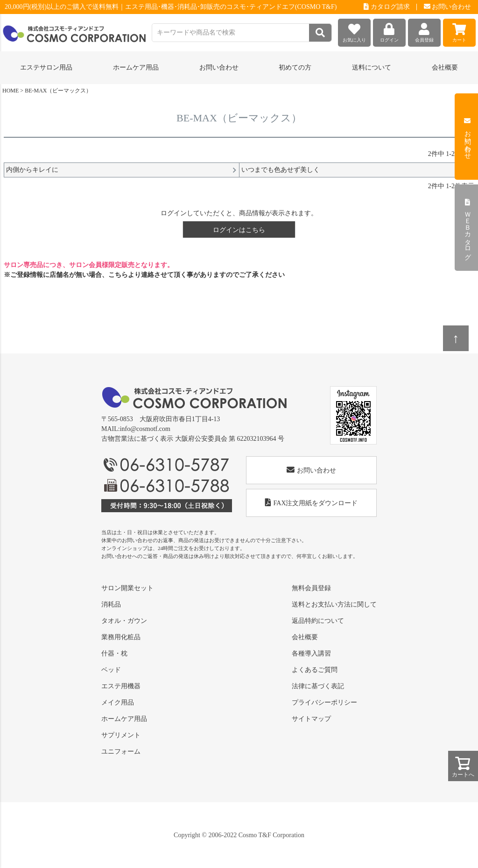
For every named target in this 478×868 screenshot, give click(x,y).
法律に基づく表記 (318, 686)
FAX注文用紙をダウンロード (312, 503)
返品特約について (318, 621)
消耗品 (111, 604)
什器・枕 (114, 653)
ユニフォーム (121, 752)
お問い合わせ (448, 7)
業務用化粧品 (121, 637)
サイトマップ (311, 719)
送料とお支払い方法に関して (334, 604)
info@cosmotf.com (145, 429)
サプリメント (121, 735)
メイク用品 (118, 702)
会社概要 (445, 67)
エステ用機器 (121, 686)
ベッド (111, 670)
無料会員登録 (311, 588)
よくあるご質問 (315, 670)
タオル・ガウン (124, 621)
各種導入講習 (311, 653)
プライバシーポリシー (324, 702)
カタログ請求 (387, 7)
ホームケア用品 (124, 719)
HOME (11, 91)
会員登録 (424, 31)
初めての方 (295, 67)
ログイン (389, 31)
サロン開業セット (127, 588)
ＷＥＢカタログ (467, 228)
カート (459, 31)
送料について (372, 67)
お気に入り (354, 31)
